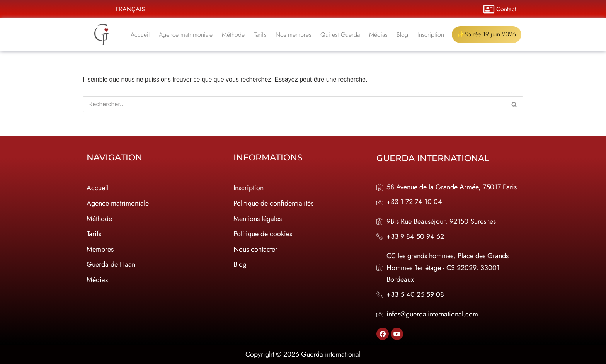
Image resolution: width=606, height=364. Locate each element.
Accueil (140, 35)
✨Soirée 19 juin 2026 (487, 35)
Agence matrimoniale (186, 35)
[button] (132, 9)
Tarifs (260, 35)
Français (130, 9)
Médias (379, 35)
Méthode (234, 35)
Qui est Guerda (340, 35)
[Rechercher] (294, 104)
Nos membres (294, 35)
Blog (403, 35)
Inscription (431, 35)
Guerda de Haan (111, 264)
